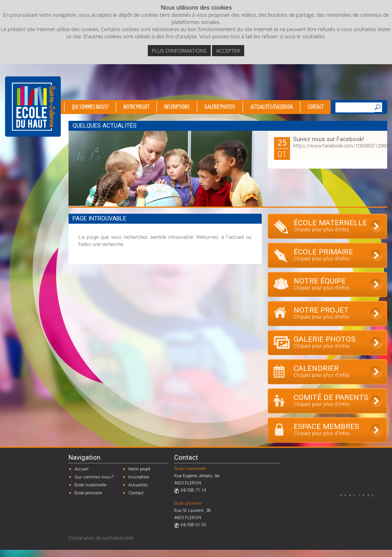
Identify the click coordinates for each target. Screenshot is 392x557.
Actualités (138, 485)
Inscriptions (177, 107)
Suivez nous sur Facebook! (329, 139)
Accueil (81, 469)
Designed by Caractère (358, 495)
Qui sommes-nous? (94, 477)
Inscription (139, 477)
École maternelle (90, 485)
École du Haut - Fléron (33, 106)
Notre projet (136, 107)
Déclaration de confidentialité (101, 538)
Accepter (228, 51)
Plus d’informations (179, 51)
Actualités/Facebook (271, 107)
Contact (316, 107)
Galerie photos (220, 107)
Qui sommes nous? (90, 107)
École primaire (88, 493)
